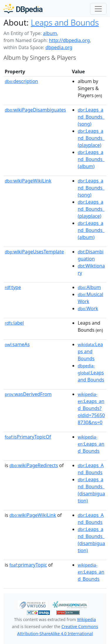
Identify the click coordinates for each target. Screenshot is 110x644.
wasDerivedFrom (28, 394)
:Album (89, 287)
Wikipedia (87, 619)
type (13, 287)
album (50, 33)
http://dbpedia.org (69, 40)
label (14, 323)
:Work (88, 308)
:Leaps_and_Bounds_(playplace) (91, 138)
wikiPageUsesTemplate (34, 252)
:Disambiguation (91, 255)
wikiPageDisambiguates (35, 110)
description (21, 81)
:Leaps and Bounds (90, 351)
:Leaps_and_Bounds (91, 444)
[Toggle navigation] (98, 9)
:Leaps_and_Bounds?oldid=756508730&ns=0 (91, 409)
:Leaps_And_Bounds (91, 469)
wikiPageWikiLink (28, 181)
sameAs (17, 344)
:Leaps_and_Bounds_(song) (91, 117)
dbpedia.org (59, 47)
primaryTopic (28, 565)
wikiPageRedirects (34, 465)
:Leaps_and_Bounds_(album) (91, 159)
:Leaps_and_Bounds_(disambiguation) (91, 490)
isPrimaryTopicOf (28, 437)
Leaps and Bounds (65, 22)
